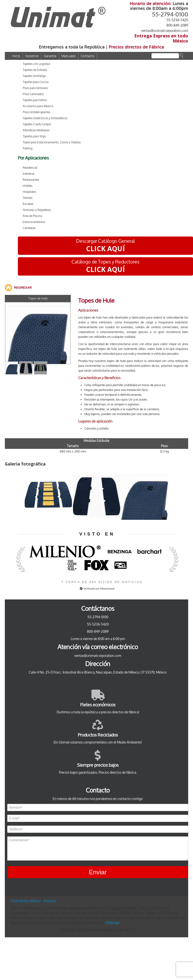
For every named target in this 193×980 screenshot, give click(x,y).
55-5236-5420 (177, 20)
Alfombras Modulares (36, 130)
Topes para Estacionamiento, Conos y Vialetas (52, 142)
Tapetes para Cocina (36, 82)
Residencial (30, 168)
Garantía (50, 56)
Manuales (68, 56)
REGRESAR (23, 288)
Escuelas (28, 204)
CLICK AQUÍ (105, 249)
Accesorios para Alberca (38, 106)
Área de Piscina (32, 216)
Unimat (49, 901)
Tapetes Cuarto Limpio (37, 124)
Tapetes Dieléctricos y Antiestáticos (45, 118)
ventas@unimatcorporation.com (165, 31)
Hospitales (29, 192)
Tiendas (28, 198)
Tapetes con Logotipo (36, 64)
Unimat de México (26, 901)
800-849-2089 (177, 25)
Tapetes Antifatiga (34, 76)
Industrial (29, 174)
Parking (28, 148)
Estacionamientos (34, 222)
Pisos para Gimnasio (35, 88)
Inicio (16, 56)
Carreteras (29, 228)
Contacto (88, 56)
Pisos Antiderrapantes (36, 112)
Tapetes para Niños (35, 100)
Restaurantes (31, 180)
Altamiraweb (107, 589)
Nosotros (32, 56)
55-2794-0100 (170, 14)
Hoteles (28, 186)
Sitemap (112, 923)
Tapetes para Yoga (34, 136)
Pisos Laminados (33, 94)
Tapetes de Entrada (35, 70)
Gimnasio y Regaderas (37, 210)
